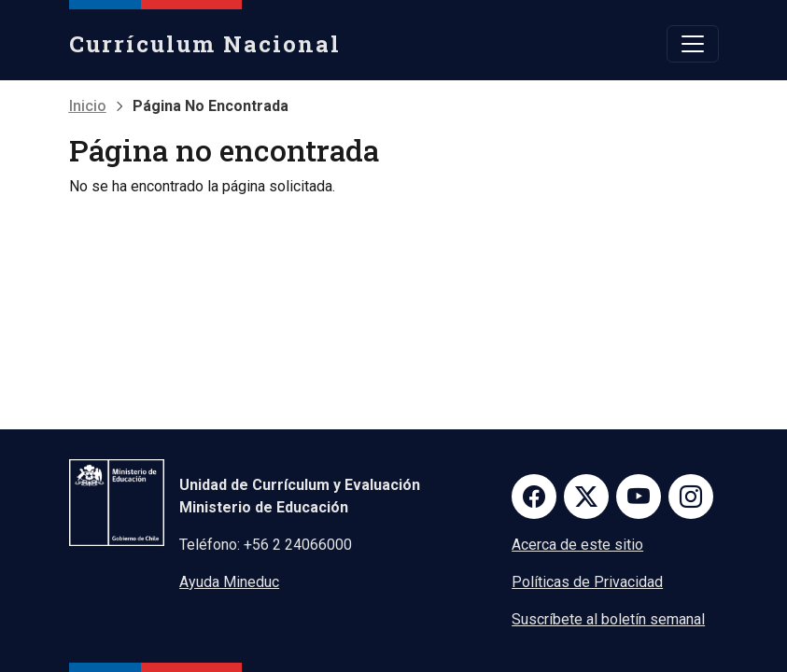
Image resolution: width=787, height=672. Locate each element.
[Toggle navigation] (693, 44)
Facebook (534, 497)
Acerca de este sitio (577, 545)
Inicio (88, 106)
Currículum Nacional (205, 44)
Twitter (586, 497)
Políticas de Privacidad (587, 582)
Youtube (639, 497)
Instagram (691, 497)
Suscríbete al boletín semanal (608, 619)
